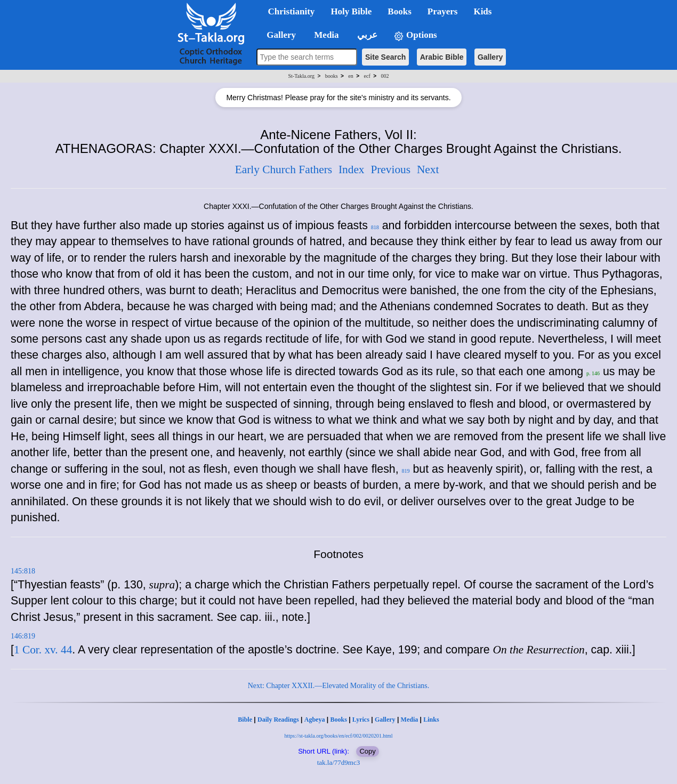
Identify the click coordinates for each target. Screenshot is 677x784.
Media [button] (325, 35)
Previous (390, 169)
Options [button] (415, 35)
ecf (367, 76)
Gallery (490, 57)
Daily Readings (278, 720)
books (332, 76)
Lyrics (361, 720)
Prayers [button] (443, 11)
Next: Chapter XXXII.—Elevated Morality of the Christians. (339, 686)
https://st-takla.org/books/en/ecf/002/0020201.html (338, 736)
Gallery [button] (278, 35)
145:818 (23, 571)
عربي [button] (366, 35)
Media (410, 720)
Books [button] (399, 11)
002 (385, 76)
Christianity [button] (292, 11)
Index (352, 169)
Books (338, 720)
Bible (245, 720)
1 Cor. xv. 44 (43, 650)
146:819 (23, 636)
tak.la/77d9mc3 (339, 762)
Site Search (385, 57)
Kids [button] (482, 11)
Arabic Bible (442, 57)
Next (428, 169)
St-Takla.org (301, 76)
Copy (367, 751)
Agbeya (315, 720)
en (350, 76)
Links (431, 720)
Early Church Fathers (284, 169)
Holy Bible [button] (351, 11)
